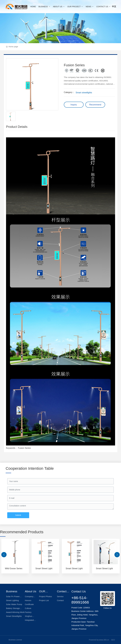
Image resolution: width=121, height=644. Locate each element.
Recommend (95, 105)
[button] (4, 555)
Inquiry (74, 105)
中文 (114, 6)
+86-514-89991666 (80, 600)
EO (114, 640)
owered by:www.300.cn (100, 640)
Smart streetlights (84, 93)
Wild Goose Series (14, 568)
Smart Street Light (44, 568)
